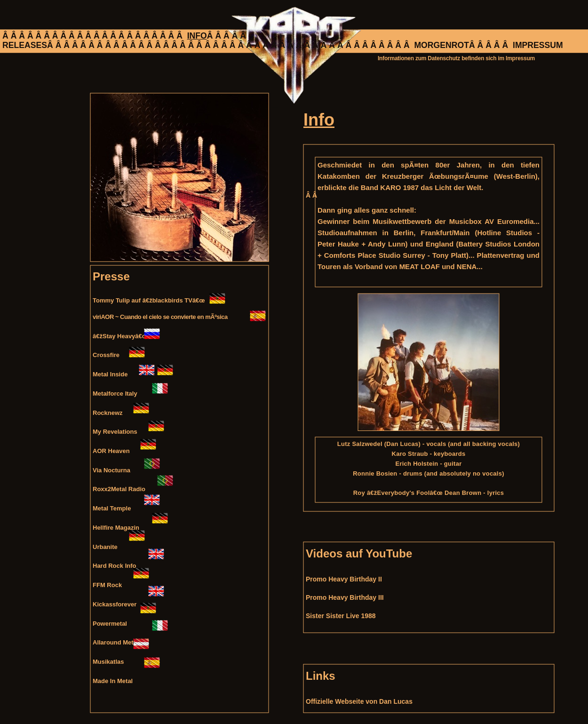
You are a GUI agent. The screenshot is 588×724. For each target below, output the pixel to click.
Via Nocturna (111, 470)
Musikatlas (108, 662)
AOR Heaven (111, 451)
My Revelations (115, 432)
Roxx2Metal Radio (119, 489)
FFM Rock (107, 585)
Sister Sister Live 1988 (341, 616)
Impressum (520, 58)
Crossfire (106, 355)
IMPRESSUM (538, 45)
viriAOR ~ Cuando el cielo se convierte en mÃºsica (160, 317)
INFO (197, 36)
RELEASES (25, 45)
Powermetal (110, 624)
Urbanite (105, 547)
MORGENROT (441, 45)
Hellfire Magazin (116, 528)
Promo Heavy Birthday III (345, 597)
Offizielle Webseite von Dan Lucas (359, 701)
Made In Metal (113, 681)
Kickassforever (115, 604)
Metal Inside (110, 374)
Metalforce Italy (115, 394)
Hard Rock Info (114, 566)
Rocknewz (108, 413)
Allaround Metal (116, 642)
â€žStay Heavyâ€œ (120, 336)
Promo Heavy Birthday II (344, 579)
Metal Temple (112, 508)
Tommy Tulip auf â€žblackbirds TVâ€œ (149, 300)
